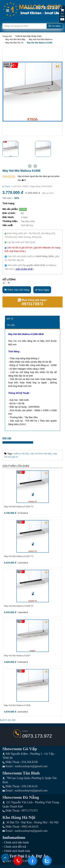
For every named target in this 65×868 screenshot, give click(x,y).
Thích (6, 186)
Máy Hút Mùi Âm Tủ (14, 43)
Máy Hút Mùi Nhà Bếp (15, 39)
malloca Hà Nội (21, 454)
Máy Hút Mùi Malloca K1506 (40, 43)
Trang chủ (7, 36)
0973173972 (32, 304)
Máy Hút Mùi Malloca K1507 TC (19, 556)
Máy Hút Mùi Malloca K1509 (17, 705)
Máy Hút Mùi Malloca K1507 (17, 656)
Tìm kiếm (55, 26)
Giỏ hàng (62, 13)
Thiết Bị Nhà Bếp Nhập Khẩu (28, 36)
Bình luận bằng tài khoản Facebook (18, 442)
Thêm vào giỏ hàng (17, 290)
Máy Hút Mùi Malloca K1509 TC (19, 606)
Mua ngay (42, 290)
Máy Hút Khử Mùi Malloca (41, 39)
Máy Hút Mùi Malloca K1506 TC (19, 507)
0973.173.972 (37, 736)
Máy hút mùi (15, 341)
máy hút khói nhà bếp (41, 454)
